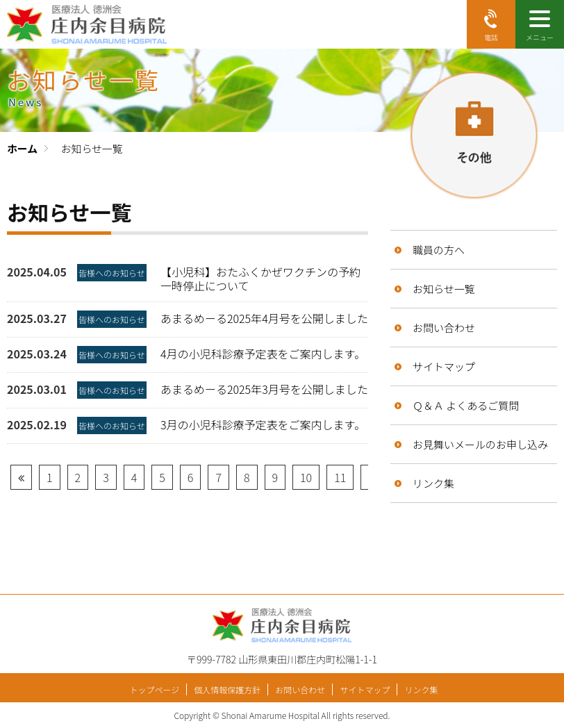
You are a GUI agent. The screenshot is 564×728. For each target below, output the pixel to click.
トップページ (155, 689)
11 (340, 477)
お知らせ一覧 (444, 289)
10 (306, 477)
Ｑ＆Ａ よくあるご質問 (466, 405)
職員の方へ (439, 250)
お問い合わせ (444, 328)
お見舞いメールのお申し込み (480, 444)
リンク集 (433, 483)
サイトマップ (444, 366)
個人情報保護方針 (227, 689)
